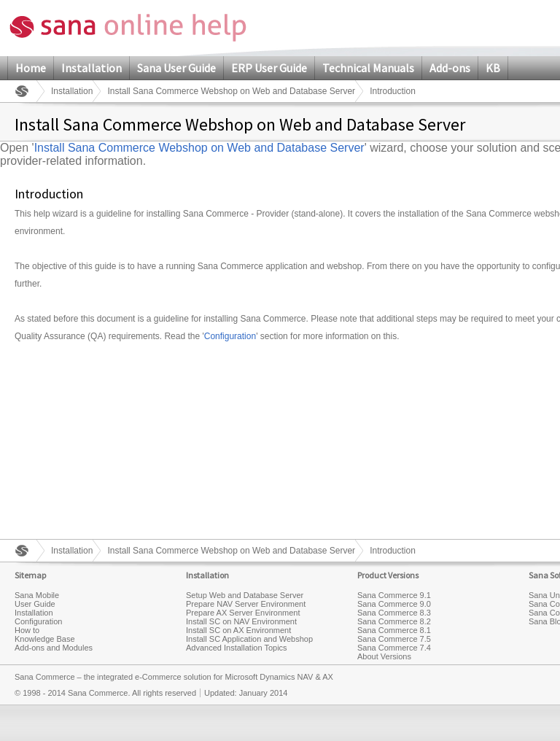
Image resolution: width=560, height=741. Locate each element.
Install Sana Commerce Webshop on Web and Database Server (231, 91)
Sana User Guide (176, 68)
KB (493, 68)
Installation (92, 68)
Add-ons (450, 68)
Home (31, 68)
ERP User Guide (269, 68)
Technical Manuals (368, 68)
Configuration (230, 336)
